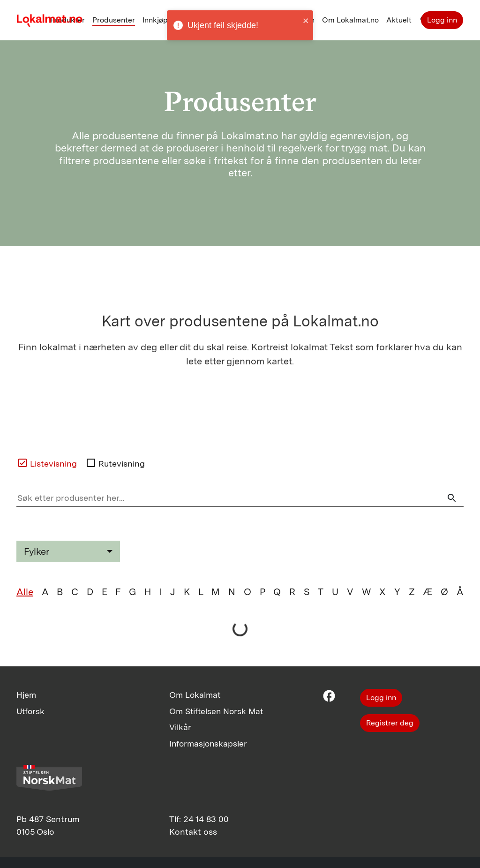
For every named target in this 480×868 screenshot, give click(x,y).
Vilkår (180, 727)
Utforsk (30, 711)
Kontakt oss (193, 832)
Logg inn (442, 20)
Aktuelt (399, 20)
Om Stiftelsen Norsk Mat (216, 711)
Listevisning (47, 463)
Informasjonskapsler (208, 743)
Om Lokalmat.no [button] (350, 20)
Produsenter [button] (114, 20)
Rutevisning (115, 463)
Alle (25, 592)
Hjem (26, 695)
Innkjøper (159, 20)
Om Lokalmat (195, 695)
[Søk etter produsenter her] (240, 498)
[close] (306, 20)
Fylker (37, 551)
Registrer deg (390, 723)
